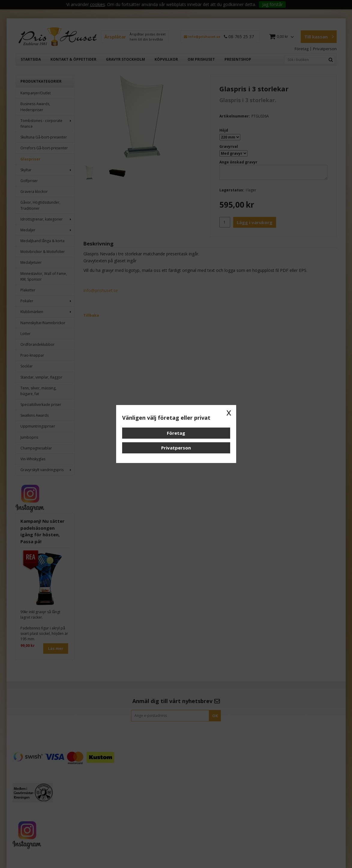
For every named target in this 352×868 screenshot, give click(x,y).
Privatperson (176, 448)
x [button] (229, 412)
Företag (176, 433)
